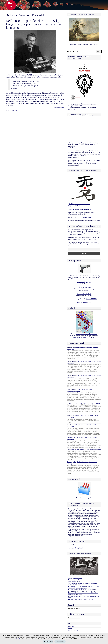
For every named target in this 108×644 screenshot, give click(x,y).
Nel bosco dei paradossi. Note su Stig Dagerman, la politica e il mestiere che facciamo (33, 24)
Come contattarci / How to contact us (80, 188)
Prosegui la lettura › (59, 107)
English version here (74, 185)
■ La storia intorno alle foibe (75, 569)
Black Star (39, 77)
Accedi (70, 607)
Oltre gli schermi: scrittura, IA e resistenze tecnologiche (85, 382)
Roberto (69, 416)
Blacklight (19, 639)
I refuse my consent (60, 642)
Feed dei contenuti (73, 610)
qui (88, 269)
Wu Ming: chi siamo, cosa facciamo (79, 183)
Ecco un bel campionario (76, 527)
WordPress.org (72, 614)
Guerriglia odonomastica (80, 316)
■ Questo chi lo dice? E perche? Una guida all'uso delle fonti (83, 575)
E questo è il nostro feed (84, 273)
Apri (69, 104)
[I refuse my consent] (106, 639)
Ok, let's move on (48, 642)
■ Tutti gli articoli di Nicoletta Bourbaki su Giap (80, 578)
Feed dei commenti (73, 612)
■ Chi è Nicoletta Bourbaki (75, 557)
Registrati (71, 605)
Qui (69, 106)
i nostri (85, 196)
